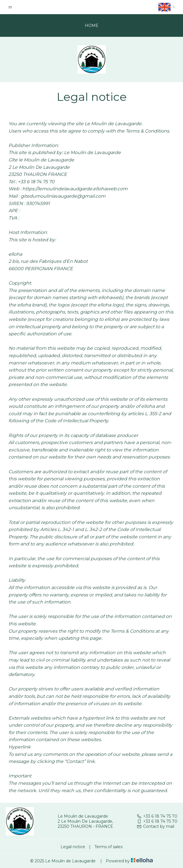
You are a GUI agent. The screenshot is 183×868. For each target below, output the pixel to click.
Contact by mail (155, 826)
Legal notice (73, 847)
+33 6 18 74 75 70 (157, 816)
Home (92, 25)
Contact (22, 7)
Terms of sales (108, 847)
